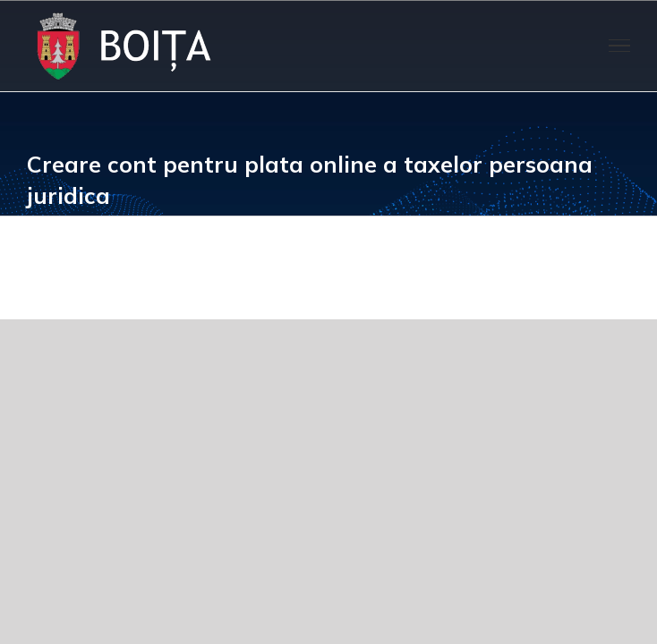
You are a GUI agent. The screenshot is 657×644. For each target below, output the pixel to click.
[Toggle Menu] (620, 46)
